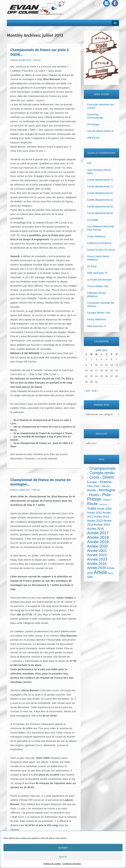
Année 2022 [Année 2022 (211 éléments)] (97, 555)
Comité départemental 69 (100, 213)
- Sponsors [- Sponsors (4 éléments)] (103, 504)
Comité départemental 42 (100, 200)
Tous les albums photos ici (100, 131)
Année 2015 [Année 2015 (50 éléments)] (102, 525)
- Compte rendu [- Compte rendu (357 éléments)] (101, 473)
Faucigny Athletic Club (99, 313)
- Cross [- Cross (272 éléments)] (93, 477)
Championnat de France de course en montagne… (41, 482)
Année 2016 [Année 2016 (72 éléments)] (96, 529)
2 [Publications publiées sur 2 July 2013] (91, 359)
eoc (39, 60)
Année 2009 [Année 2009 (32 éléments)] (104, 509)
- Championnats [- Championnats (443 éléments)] (101, 468)
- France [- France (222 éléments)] (105, 482)
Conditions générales (72, 864)
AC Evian (92, 266)
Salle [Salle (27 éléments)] (90, 577)
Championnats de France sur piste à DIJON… (39, 52)
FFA (89, 163)
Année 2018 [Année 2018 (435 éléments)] (98, 537)
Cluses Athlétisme (96, 236)
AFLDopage (93, 124)
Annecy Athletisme (97, 319)
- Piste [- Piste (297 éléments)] (105, 495)
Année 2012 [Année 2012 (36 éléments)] (101, 517)
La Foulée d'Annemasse (100, 280)
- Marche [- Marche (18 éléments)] (105, 486)
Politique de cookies (52, 864)
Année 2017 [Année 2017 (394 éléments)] (98, 533)
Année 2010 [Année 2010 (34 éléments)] (94, 513)
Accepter (63, 848)
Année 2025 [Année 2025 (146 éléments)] (97, 568)
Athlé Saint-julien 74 (97, 273)
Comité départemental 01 (100, 193)
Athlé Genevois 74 (96, 326)
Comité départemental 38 (100, 207)
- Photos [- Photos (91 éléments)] (93, 495)
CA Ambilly (93, 220)
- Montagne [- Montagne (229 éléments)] (106, 490)
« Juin (87, 391)
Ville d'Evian (93, 138)
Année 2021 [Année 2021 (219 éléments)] (97, 551)
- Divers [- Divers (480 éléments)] (107, 477)
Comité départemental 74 (100, 180)
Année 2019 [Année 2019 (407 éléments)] (98, 542)
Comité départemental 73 (100, 186)
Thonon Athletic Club (98, 286)
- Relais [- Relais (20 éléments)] (106, 500)
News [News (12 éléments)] (111, 573)
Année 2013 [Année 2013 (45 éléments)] (95, 521)
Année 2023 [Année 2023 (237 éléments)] (97, 559)
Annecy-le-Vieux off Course (101, 250)
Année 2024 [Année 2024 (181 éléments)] (97, 564)
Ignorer (63, 857)
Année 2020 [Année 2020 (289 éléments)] (97, 546)
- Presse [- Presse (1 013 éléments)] (100, 497)
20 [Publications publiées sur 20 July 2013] (112, 370)
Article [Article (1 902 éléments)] (100, 572)
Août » (95, 391)
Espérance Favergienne (99, 243)
